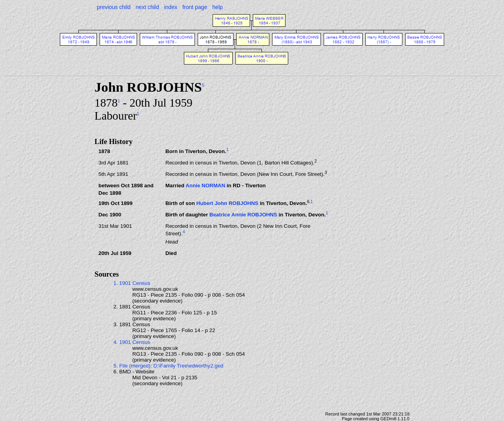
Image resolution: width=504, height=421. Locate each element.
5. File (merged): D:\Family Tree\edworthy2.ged (168, 366)
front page (195, 7)
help (217, 7)
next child (147, 7)
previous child (114, 7)
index (171, 7)
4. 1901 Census (132, 342)
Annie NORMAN (205, 186)
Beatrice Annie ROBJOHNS (243, 215)
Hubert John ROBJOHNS (227, 204)
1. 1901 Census (132, 283)
